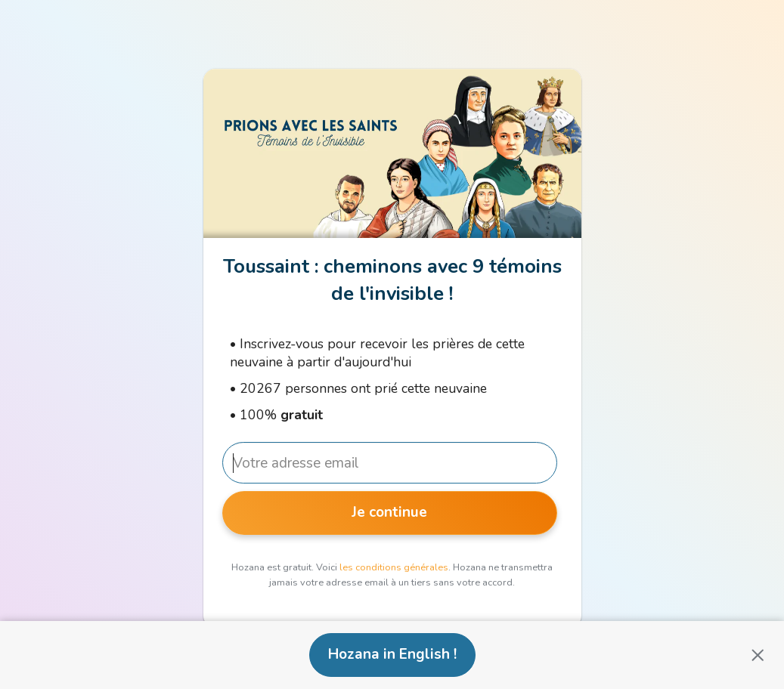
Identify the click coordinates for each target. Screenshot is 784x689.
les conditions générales (394, 567)
